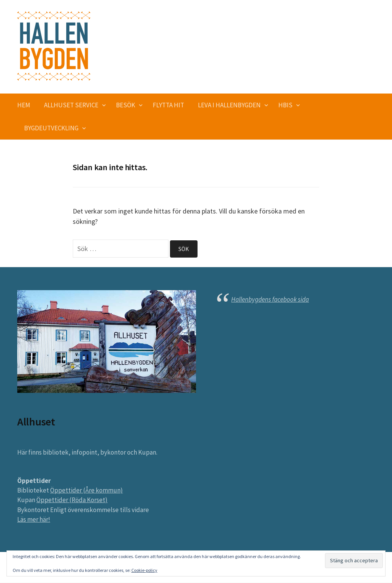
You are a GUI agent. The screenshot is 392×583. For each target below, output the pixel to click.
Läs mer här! (34, 520)
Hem (24, 105)
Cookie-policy (144, 570)
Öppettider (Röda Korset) (72, 500)
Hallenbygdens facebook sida (270, 300)
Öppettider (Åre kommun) (87, 491)
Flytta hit (168, 105)
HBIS (285, 105)
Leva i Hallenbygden (229, 105)
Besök (126, 105)
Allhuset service (71, 105)
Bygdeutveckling (51, 128)
